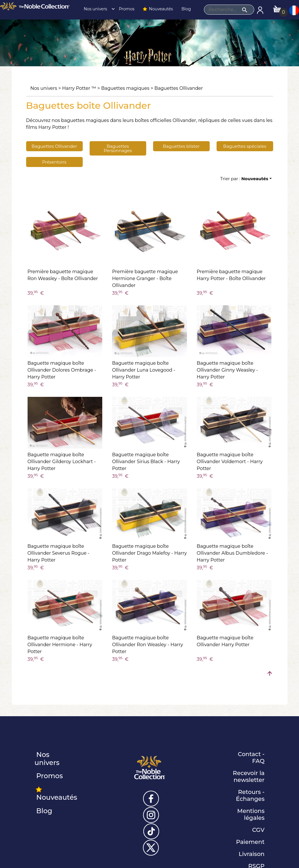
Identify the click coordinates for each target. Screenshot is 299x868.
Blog (186, 9)
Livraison (252, 854)
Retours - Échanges (250, 795)
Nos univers (98, 9)
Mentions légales (251, 814)
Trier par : (244, 179)
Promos (126, 9)
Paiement (250, 842)
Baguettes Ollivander (179, 88)
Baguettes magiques (125, 88)
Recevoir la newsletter (249, 776)
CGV (258, 830)
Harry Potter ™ (79, 88)
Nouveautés (157, 9)
